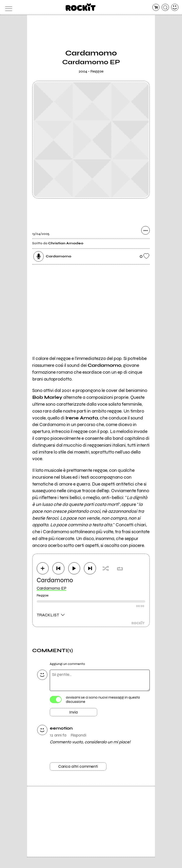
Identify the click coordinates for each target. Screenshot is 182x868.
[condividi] (146, 230)
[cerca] (165, 7)
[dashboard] (175, 7)
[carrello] (156, 7)
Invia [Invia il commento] (73, 713)
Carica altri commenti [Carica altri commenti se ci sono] (78, 767)
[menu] (7, 7)
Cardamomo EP (52, 588)
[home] (81, 7)
